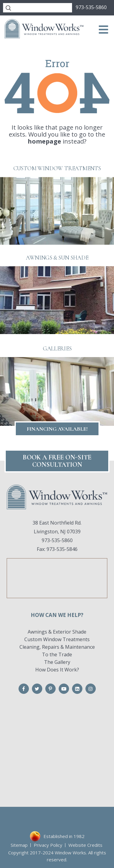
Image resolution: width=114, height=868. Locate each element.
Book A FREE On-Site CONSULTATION (57, 461)
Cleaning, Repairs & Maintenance (57, 647)
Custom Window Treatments (57, 639)
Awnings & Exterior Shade (57, 632)
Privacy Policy (48, 845)
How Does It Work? (57, 670)
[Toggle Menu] (104, 30)
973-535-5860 (91, 7)
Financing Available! (57, 429)
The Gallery (57, 662)
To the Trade (57, 654)
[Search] (38, 8)
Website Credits (85, 845)
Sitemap (19, 845)
